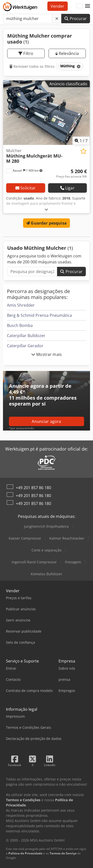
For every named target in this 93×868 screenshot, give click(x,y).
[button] (88, 6)
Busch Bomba (20, 325)
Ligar (67, 188)
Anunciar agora (46, 421)
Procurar (76, 19)
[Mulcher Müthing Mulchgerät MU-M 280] (46, 113)
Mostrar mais (46, 354)
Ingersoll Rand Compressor (34, 562)
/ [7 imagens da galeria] (81, 141)
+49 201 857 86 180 (33, 488)
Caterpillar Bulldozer (26, 336)
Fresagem (73, 562)
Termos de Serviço (63, 853)
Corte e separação (46, 550)
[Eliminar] (57, 19)
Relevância (67, 53)
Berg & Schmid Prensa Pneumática (39, 315)
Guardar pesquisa (46, 223)
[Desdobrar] (46, 209)
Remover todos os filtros (32, 66)
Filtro (26, 53)
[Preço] (72, 174)
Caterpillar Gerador (25, 346)
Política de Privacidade (25, 853)
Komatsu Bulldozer (46, 574)
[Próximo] (85, 113)
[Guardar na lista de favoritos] (83, 151)
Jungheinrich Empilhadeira (46, 526)
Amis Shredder (21, 305)
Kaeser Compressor (25, 538)
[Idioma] (80, 6)
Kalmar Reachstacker (67, 538)
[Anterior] (8, 113)
